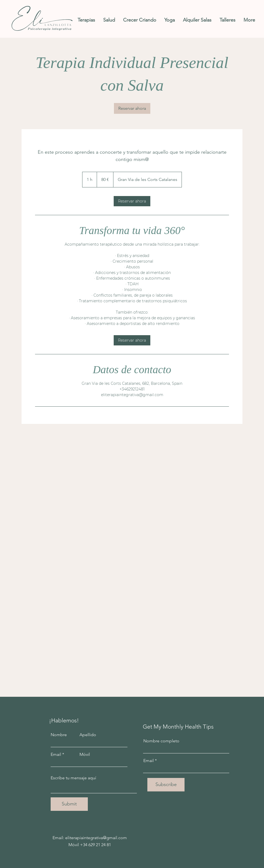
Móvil (85, 754)
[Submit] (69, 804)
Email (56, 754)
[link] (132, 108)
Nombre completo (161, 741)
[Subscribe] (166, 785)
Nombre (59, 735)
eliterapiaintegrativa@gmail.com (96, 838)
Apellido (88, 735)
